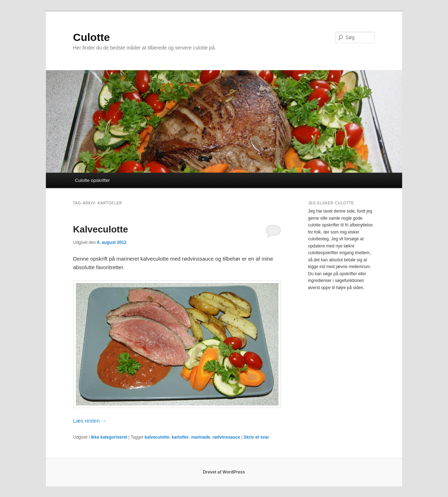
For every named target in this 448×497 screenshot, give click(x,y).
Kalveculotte (101, 229)
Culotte (91, 37)
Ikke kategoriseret (109, 437)
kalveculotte (157, 437)
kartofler (180, 437)
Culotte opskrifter (92, 180)
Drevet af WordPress (224, 472)
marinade (201, 437)
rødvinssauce (226, 437)
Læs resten (90, 421)
